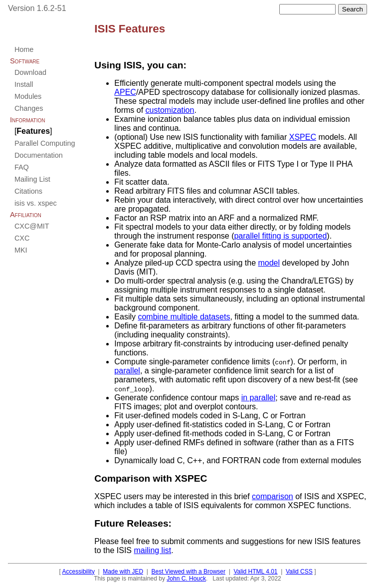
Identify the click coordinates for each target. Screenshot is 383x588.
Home (24, 49)
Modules (28, 96)
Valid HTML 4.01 (255, 572)
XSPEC (303, 137)
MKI (21, 250)
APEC (125, 92)
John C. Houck (186, 579)
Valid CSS (299, 572)
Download (30, 72)
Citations (28, 191)
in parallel (258, 398)
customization (170, 110)
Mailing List (32, 179)
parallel (127, 371)
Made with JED (123, 572)
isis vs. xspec (36, 203)
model (269, 263)
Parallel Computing (45, 143)
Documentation (39, 155)
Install (24, 84)
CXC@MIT (32, 226)
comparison (273, 496)
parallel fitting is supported (280, 236)
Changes (29, 108)
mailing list (152, 550)
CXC (22, 238)
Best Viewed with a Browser (189, 572)
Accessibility (79, 572)
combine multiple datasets (184, 317)
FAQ (22, 167)
